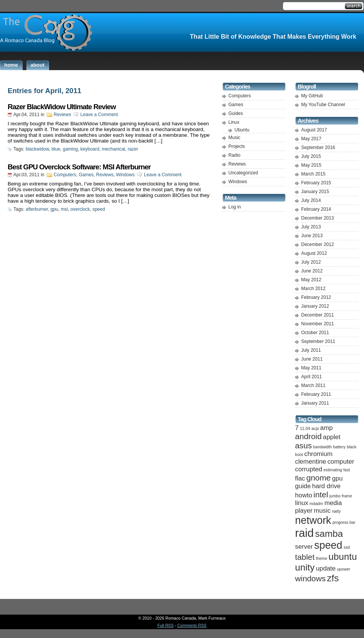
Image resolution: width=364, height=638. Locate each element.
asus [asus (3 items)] (303, 445)
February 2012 (316, 297)
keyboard (90, 149)
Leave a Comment (99, 115)
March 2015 (313, 174)
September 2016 (318, 148)
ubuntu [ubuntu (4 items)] (343, 557)
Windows (125, 175)
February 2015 (316, 183)
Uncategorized (243, 173)
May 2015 (311, 165)
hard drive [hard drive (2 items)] (326, 486)
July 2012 (311, 262)
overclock (80, 209)
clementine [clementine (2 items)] (311, 462)
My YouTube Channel (323, 105)
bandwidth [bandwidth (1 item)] (322, 447)
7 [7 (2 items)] (297, 428)
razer (133, 149)
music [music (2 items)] (322, 511)
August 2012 (314, 253)
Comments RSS (192, 625)
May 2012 (311, 280)
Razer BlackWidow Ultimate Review (62, 107)
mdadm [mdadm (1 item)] (316, 504)
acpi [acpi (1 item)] (315, 428)
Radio (234, 155)
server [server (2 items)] (304, 547)
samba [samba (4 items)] (329, 534)
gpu (54, 209)
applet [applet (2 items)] (332, 437)
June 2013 (312, 236)
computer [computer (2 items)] (341, 462)
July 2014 (311, 200)
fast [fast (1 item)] (347, 470)
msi (64, 209)
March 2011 (313, 385)
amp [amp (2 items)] (327, 428)
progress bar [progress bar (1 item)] (344, 522)
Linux (234, 122)
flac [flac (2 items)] (300, 478)
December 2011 (317, 315)
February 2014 (316, 209)
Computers (65, 175)
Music (234, 138)
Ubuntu (242, 130)
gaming (70, 149)
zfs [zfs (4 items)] (333, 578)
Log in (235, 207)
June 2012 (312, 271)
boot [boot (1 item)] (299, 454)
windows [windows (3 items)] (310, 578)
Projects (237, 146)
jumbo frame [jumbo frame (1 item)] (341, 496)
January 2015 (315, 192)
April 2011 (312, 377)
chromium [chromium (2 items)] (318, 454)
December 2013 (317, 218)
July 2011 (311, 350)
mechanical (114, 149)
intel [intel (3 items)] (321, 494)
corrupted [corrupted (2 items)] (309, 469)
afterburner (37, 209)
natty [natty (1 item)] (336, 511)
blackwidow (37, 149)
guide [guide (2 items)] (303, 486)
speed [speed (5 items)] (328, 545)
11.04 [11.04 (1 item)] (305, 428)
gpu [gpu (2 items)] (337, 478)
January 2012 (315, 306)
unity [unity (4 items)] (305, 567)
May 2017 (311, 139)
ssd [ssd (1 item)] (347, 547)
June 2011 (312, 359)
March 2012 (313, 289)
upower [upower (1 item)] (344, 569)
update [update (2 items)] (326, 568)
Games (86, 175)
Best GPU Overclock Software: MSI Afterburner (79, 167)
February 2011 (316, 394)
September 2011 (318, 341)
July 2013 (311, 227)
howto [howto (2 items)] (304, 495)
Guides (236, 113)
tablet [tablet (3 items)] (305, 557)
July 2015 (311, 156)
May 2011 (311, 368)
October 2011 (315, 333)
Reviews (62, 115)
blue (56, 149)
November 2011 (317, 324)
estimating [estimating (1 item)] (333, 470)
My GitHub (312, 96)
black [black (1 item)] (352, 447)
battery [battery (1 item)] (339, 447)
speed (99, 209)
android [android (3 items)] (308, 436)
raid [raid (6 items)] (304, 533)
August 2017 (314, 130)
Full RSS (166, 625)
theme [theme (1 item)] (321, 558)
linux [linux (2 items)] (302, 503)
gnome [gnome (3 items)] (318, 478)
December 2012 (317, 244)
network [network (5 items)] (313, 520)
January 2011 (315, 403)
